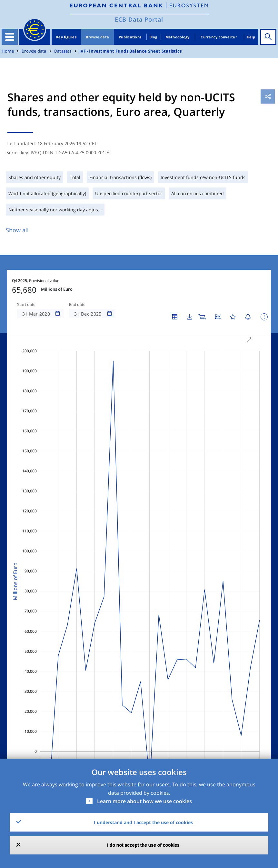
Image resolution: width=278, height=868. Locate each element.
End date (77, 305)
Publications (130, 37)
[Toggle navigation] (10, 37)
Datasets (63, 51)
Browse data (97, 37)
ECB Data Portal (139, 19)
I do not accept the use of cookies (143, 845)
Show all (17, 230)
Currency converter (219, 37)
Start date (26, 305)
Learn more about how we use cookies (144, 801)
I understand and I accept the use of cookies (143, 822)
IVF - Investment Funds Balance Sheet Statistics (130, 51)
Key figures (66, 37)
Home (8, 51)
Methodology (178, 37)
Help (251, 37)
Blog (153, 37)
